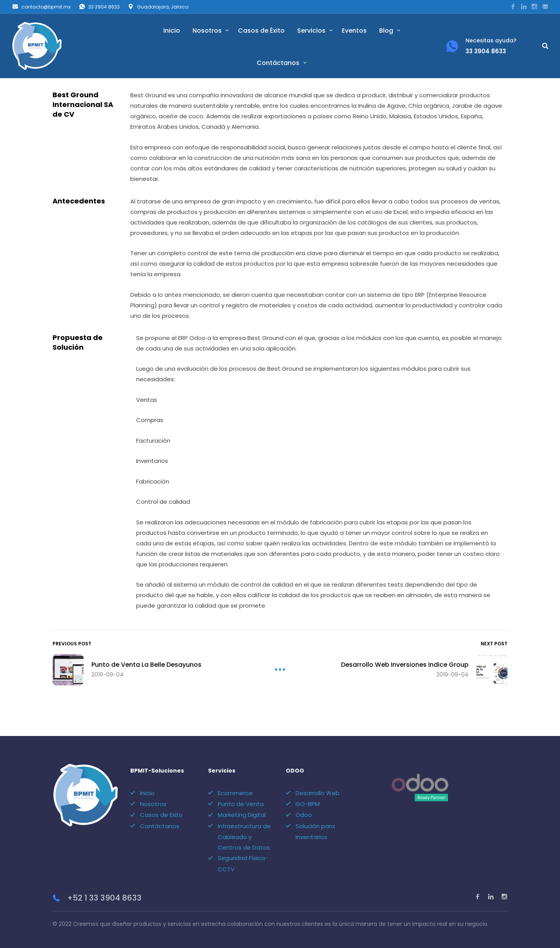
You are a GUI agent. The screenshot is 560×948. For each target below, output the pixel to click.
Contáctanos (278, 63)
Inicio (172, 31)
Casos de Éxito (261, 31)
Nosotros (207, 31)
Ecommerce (235, 793)
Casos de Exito (161, 815)
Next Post (494, 644)
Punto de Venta (241, 804)
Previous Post (72, 644)
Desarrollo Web (318, 793)
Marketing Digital (242, 815)
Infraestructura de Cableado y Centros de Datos (244, 837)
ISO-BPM (308, 804)
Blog (386, 31)
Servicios (311, 31)
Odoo (304, 815)
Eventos (354, 31)
